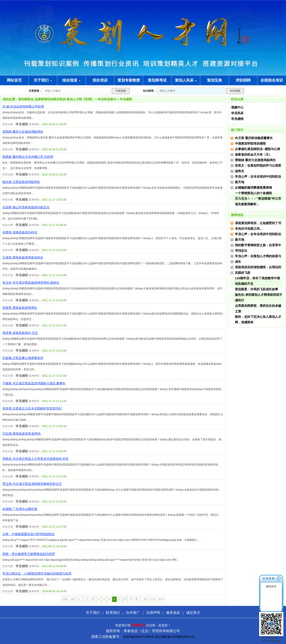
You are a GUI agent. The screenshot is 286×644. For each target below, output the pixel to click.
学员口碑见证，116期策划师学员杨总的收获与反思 (37, 574)
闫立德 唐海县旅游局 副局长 (22, 434)
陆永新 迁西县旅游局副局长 (21, 182)
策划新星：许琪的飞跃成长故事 (257, 289)
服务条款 (173, 613)
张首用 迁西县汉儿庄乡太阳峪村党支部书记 (32, 409)
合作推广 (133, 613)
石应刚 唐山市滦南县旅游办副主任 (26, 207)
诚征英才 (193, 613)
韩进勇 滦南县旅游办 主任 (20, 333)
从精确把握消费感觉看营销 (253, 188)
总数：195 (69, 599)
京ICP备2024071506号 (139, 637)
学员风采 (237, 113)
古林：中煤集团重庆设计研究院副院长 (29, 534)
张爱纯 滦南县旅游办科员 (20, 232)
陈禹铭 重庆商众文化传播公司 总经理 (28, 157)
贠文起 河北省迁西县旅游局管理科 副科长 (31, 283)
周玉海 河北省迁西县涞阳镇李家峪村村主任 (32, 484)
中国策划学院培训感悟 (250, 143)
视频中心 (237, 107)
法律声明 (153, 613)
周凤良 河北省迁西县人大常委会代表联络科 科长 (36, 459)
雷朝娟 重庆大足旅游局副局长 (23, 132)
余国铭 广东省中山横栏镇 (20, 509)
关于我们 (43, 80)
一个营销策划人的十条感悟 (253, 193)
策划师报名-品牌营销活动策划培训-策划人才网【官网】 (56, 99)
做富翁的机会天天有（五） (253, 154)
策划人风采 (186, 80)
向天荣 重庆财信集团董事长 (254, 138)
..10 (144, 599)
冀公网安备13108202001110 (175, 637)
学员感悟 (126, 99)
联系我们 (113, 613)
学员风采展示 (107, 99)
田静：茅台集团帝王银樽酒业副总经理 (29, 554)
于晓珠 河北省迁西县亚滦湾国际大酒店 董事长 (34, 383)
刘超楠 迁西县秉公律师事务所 (23, 358)
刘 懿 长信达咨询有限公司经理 (23, 107)
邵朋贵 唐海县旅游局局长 (20, 308)
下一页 (134, 599)
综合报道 (71, 80)
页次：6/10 (157, 599)
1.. (80, 599)
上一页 (90, 599)
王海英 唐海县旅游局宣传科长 (23, 258)
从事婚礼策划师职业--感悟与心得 (258, 149)
